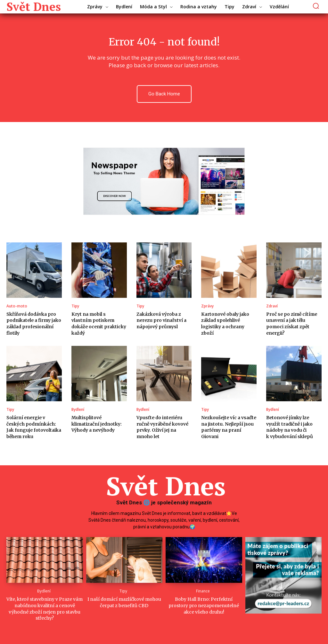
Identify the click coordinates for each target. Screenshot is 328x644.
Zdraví (272, 306)
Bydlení (78, 410)
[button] (316, 6)
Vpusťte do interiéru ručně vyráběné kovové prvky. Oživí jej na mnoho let (162, 427)
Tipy (75, 306)
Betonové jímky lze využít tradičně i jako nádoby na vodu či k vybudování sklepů (290, 427)
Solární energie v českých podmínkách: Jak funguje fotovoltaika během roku (34, 427)
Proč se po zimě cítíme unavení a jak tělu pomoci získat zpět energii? (292, 324)
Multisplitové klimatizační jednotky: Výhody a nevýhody (97, 424)
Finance (203, 591)
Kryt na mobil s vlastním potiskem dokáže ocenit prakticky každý (99, 324)
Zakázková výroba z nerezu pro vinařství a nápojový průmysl (161, 320)
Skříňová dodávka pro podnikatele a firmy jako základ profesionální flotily (34, 324)
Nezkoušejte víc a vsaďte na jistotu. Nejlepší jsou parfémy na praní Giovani (229, 427)
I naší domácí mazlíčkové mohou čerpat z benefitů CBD (124, 602)
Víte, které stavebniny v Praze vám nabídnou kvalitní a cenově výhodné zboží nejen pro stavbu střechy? (45, 609)
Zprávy (207, 306)
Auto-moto (17, 306)
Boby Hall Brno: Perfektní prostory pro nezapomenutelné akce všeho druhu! (204, 605)
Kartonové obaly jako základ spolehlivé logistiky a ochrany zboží (225, 324)
